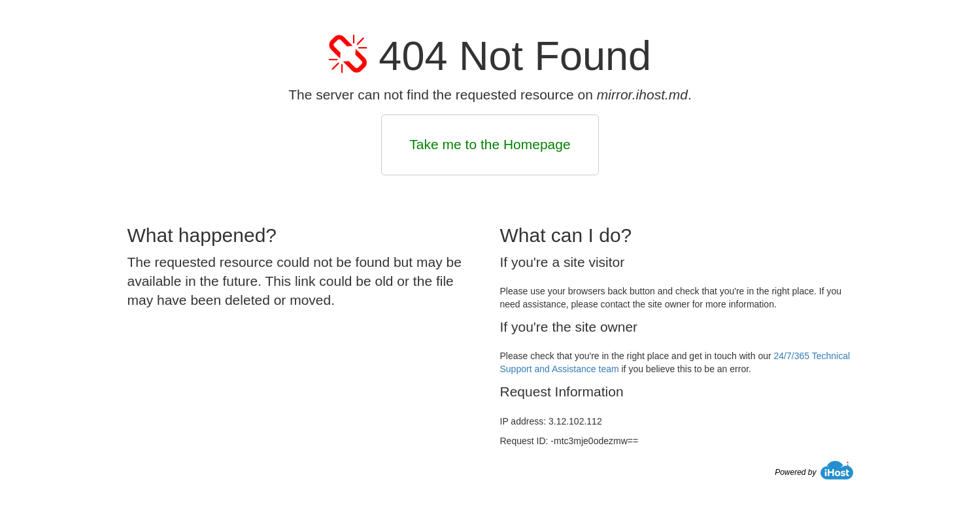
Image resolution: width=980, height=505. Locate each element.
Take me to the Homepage (490, 144)
